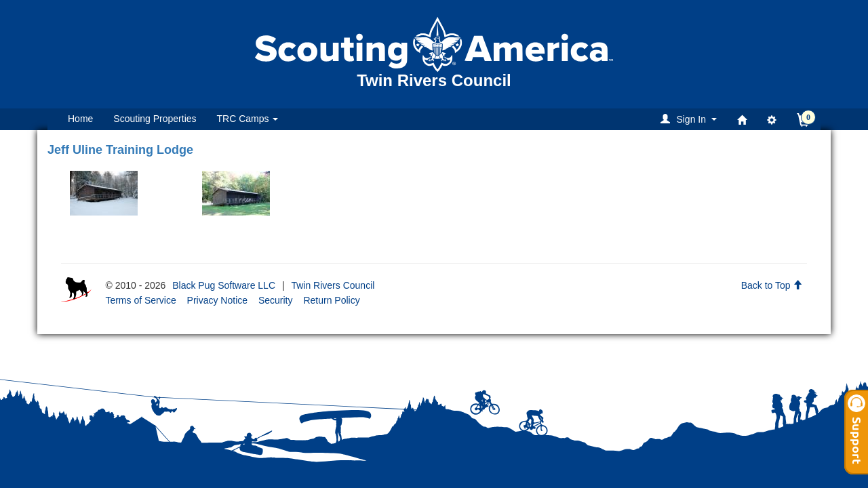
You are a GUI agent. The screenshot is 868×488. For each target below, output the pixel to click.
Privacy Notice (217, 300)
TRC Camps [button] (248, 119)
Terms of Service (140, 300)
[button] (691, 119)
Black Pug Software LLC (224, 285)
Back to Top (772, 285)
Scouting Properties (155, 119)
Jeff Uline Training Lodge (120, 150)
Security (276, 300)
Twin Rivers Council (333, 285)
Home (80, 119)
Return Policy (331, 300)
